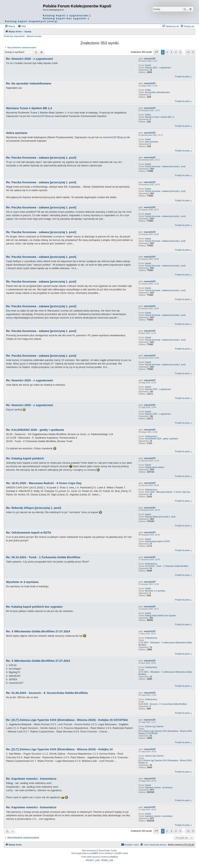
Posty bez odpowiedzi (14, 36)
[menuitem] (22, 26)
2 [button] (167, 52)
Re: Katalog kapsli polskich (25, 458)
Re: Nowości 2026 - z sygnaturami (30, 59)
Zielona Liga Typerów (154, 726)
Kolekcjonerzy (151, 436)
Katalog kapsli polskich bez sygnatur (160, 616)
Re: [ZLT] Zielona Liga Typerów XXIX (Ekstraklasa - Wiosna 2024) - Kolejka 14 (59, 749)
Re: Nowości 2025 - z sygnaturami (30, 380)
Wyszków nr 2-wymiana (155, 591)
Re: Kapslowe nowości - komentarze (31, 779)
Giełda (148, 90)
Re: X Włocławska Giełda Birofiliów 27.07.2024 (38, 631)
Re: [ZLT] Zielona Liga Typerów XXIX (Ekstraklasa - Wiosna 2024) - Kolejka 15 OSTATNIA (67, 720)
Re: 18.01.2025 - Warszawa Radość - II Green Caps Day (44, 483)
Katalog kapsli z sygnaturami (66, 15)
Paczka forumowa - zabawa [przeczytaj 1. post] (165, 166)
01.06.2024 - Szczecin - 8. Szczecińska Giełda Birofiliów (163, 704)
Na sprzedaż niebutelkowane (157, 92)
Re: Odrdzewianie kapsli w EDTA (29, 532)
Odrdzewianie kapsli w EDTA (157, 541)
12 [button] (188, 52)
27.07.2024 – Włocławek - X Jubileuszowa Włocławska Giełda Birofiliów (165, 644)
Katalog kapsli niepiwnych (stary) (31, 21)
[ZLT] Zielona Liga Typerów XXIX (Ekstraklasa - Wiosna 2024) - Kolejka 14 (166, 762)
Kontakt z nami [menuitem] (130, 844)
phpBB (94, 853)
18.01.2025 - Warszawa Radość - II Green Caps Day (168, 492)
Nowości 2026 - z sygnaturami (158, 68)
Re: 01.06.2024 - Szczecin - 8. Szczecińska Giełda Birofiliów (47, 693)
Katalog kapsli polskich (155, 467)
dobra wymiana (151, 142)
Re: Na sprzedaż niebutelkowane (29, 83)
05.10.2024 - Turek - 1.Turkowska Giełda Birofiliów (167, 566)
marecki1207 (150, 59)
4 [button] (176, 52)
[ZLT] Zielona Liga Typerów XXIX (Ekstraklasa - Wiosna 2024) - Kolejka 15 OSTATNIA (166, 732)
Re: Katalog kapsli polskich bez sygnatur (34, 607)
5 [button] (180, 52)
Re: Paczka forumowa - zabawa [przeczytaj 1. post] (41, 158)
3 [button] (172, 52)
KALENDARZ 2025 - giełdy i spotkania (161, 439)
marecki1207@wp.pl (42, 116)
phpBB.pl (114, 857)
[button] (156, 52)
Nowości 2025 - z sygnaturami (158, 389)
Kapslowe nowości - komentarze (159, 788)
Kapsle (148, 65)
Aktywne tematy (34, 36)
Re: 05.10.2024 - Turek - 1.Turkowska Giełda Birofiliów (43, 557)
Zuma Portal (104, 851)
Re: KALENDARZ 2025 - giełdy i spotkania (35, 430)
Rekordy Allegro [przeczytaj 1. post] (160, 517)
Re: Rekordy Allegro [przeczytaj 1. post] (34, 508)
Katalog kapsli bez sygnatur (65, 18)
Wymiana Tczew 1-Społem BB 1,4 (159, 117)
